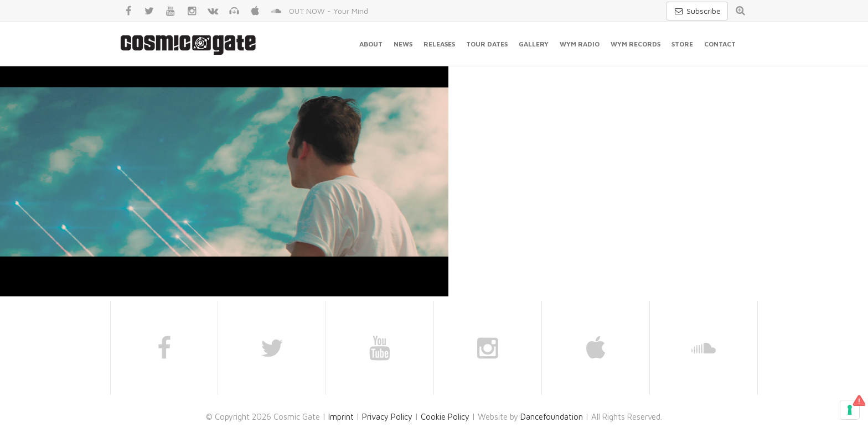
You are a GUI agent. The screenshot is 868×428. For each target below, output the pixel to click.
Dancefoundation (552, 417)
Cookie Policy (445, 417)
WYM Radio (580, 44)
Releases (439, 44)
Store (682, 44)
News (403, 44)
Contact (720, 44)
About (371, 44)
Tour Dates (487, 44)
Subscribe (697, 11)
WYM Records (635, 44)
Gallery (534, 44)
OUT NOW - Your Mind (329, 11)
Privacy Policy (387, 417)
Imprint (341, 417)
